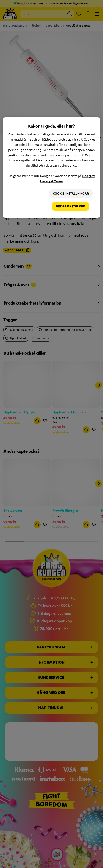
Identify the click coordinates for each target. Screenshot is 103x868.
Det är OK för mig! (71, 206)
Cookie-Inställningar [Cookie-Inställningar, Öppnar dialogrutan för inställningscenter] (71, 193)
